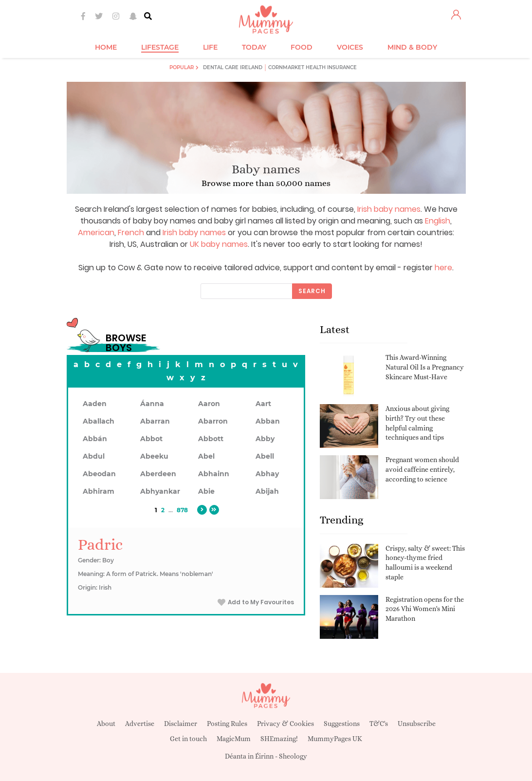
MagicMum (234, 739)
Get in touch (188, 739)
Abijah (267, 491)
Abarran (155, 421)
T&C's (379, 724)
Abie (206, 491)
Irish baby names (389, 209)
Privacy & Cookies (285, 724)
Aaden (95, 404)
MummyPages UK (335, 739)
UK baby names (219, 244)
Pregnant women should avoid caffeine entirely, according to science (422, 469)
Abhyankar (160, 491)
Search (312, 291)
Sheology (293, 756)
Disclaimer (181, 724)
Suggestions (342, 724)
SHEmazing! (279, 739)
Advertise (140, 724)
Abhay (267, 474)
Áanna (152, 404)
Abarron (213, 421)
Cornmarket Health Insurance (312, 67)
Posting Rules (227, 724)
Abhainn (214, 474)
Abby (265, 439)
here (443, 268)
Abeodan (99, 474)
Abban (268, 421)
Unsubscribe (417, 724)
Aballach (99, 421)
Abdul (94, 456)
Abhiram (99, 491)
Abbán (95, 439)
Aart (263, 404)
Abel (206, 456)
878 (182, 510)
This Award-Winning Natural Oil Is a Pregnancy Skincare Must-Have (425, 367)
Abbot (151, 439)
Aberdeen (158, 474)
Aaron (209, 404)
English (438, 221)
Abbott (211, 439)
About (106, 724)
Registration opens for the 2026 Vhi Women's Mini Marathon (425, 609)
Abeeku (154, 456)
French (131, 232)
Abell (265, 456)
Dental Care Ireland (233, 67)
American (96, 232)
